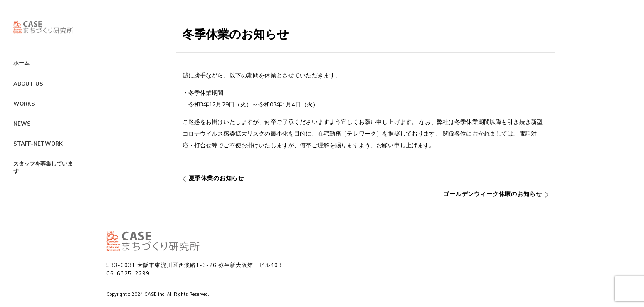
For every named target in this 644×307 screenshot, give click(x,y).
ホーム (21, 63)
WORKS (24, 104)
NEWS (22, 124)
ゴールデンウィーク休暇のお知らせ (492, 194)
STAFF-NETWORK (38, 144)
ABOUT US (28, 84)
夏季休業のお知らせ (217, 178)
